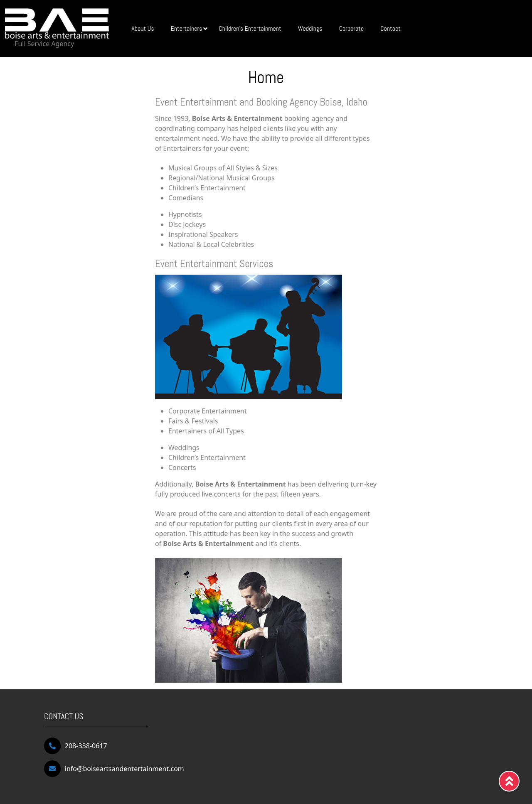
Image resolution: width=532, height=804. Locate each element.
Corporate (351, 28)
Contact (390, 28)
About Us (143, 28)
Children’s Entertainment (250, 28)
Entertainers (189, 28)
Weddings (310, 28)
